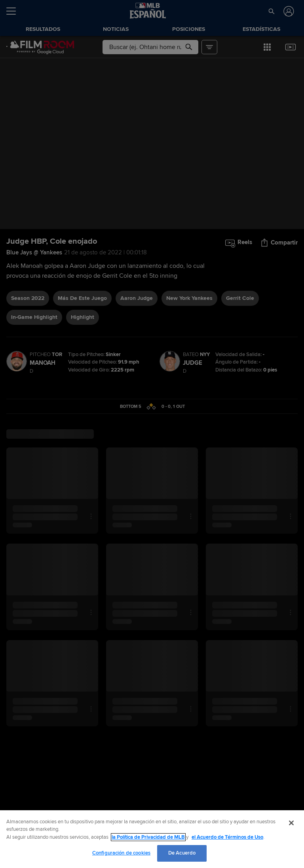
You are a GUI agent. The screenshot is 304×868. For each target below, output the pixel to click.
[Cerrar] (291, 823)
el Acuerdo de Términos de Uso (227, 837)
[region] (152, 839)
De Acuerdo (182, 853)
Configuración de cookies (121, 853)
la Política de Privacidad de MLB (148, 837)
